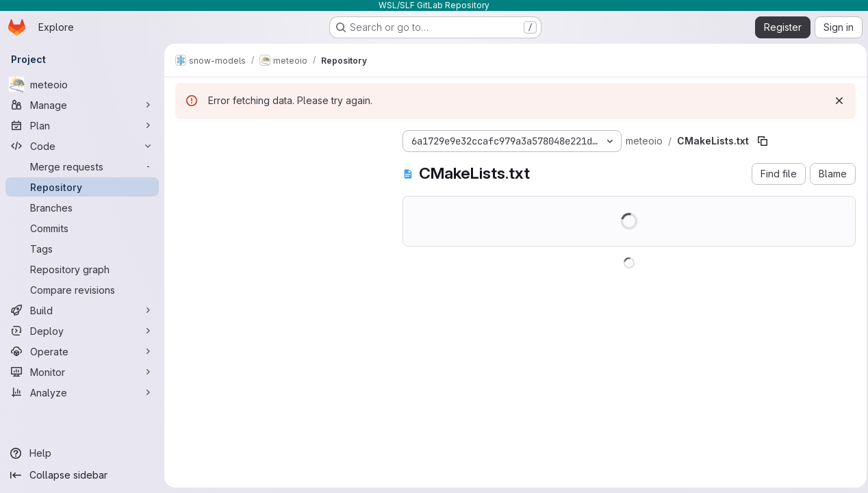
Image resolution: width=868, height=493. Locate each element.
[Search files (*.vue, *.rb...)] (254, 166)
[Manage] (82, 105)
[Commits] (82, 228)
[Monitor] (82, 372)
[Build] (82, 310)
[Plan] (82, 125)
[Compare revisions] (82, 290)
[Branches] (82, 207)
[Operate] (82, 351)
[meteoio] (82, 84)
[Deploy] (82, 331)
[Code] (82, 146)
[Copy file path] (715, 141)
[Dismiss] (835, 101)
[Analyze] (82, 392)
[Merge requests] (82, 166)
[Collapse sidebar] (82, 475)
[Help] (82, 453)
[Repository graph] (82, 269)
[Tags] (82, 249)
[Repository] (82, 187)
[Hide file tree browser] (186, 138)
